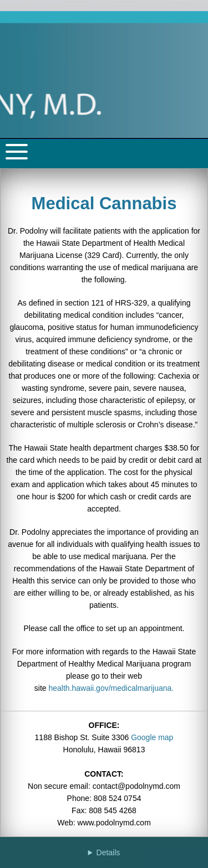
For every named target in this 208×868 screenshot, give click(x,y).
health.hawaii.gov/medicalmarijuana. (111, 688)
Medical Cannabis (104, 203)
